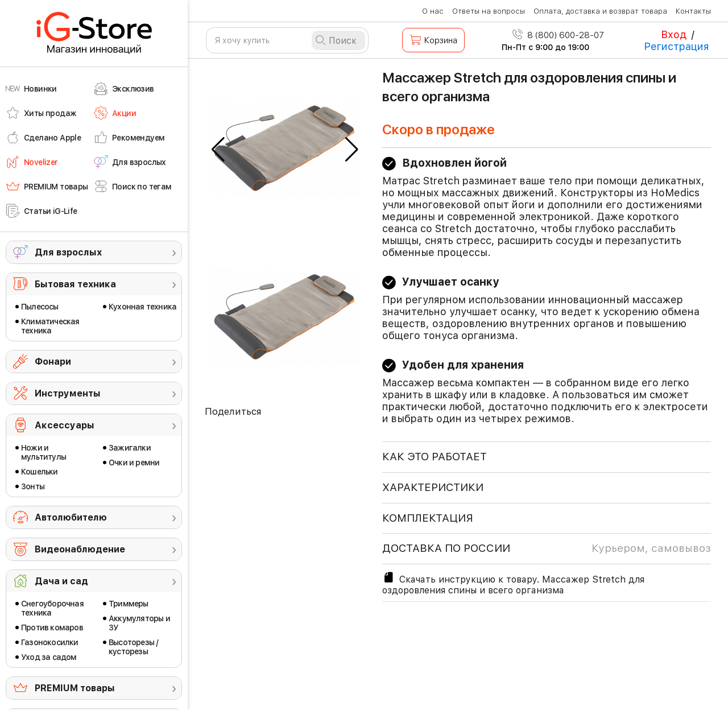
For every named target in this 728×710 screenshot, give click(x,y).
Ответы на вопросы (489, 11)
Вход (674, 34)
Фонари (53, 362)
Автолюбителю (71, 517)
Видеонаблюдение (80, 549)
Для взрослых (68, 252)
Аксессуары (65, 425)
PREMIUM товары (75, 688)
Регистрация (677, 46)
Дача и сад (61, 581)
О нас (433, 11)
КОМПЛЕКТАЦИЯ (428, 518)
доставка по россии (547, 548)
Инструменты (68, 393)
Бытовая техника (75, 284)
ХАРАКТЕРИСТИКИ (433, 487)
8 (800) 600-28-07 (558, 35)
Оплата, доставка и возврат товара (600, 11)
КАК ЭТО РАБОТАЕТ (435, 457)
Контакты (693, 11)
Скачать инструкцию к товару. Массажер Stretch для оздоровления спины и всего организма (513, 583)
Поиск (343, 41)
